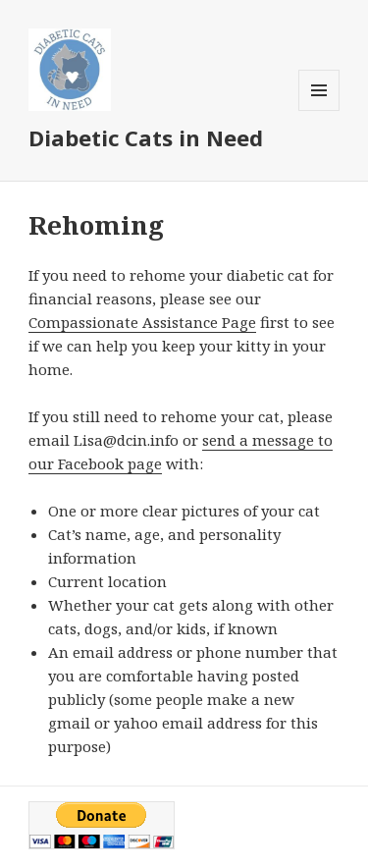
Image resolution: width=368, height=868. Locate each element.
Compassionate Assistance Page (142, 322)
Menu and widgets (319, 110)
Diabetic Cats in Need (146, 137)
